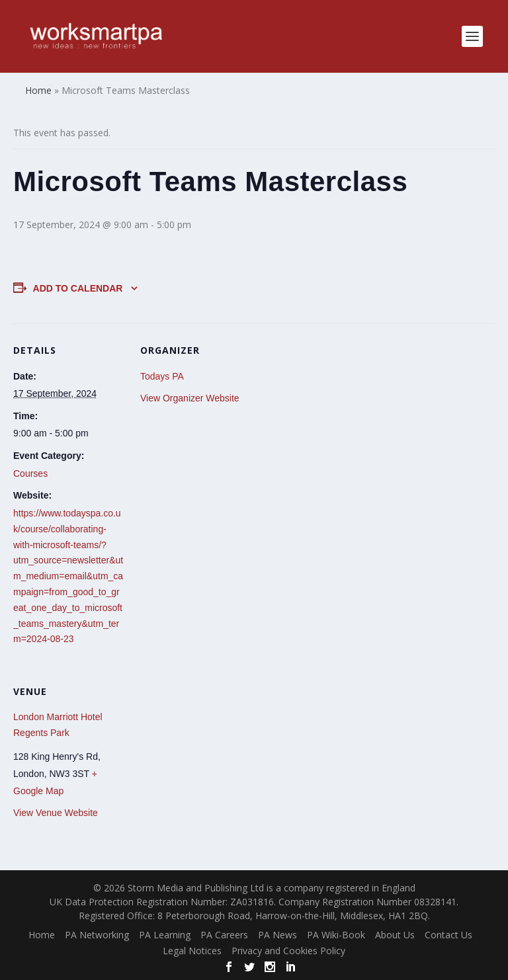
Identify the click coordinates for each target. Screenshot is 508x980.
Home (42, 935)
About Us (395, 935)
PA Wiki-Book (336, 935)
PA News (277, 935)
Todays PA (162, 376)
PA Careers (224, 935)
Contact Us (448, 935)
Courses (30, 473)
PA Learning (165, 935)
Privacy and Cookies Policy (288, 951)
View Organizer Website (190, 398)
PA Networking (97, 935)
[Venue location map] (210, 755)
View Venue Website (56, 813)
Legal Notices (192, 951)
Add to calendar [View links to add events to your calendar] (78, 288)
